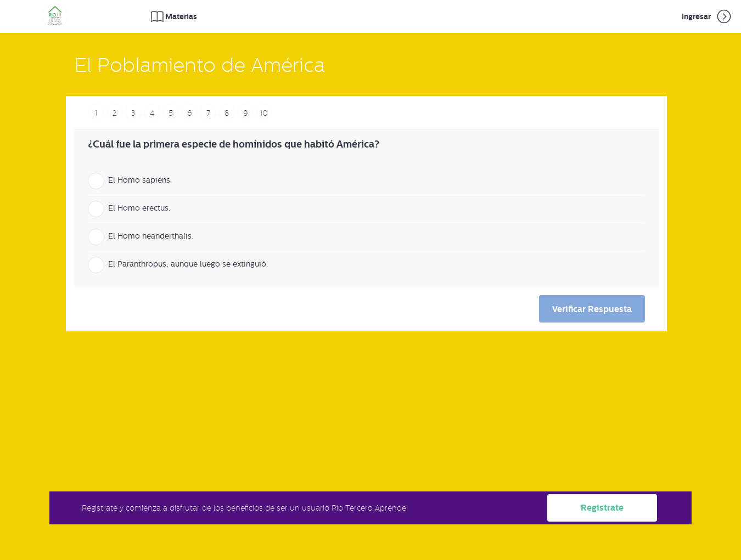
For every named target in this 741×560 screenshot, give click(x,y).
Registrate (602, 508)
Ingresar (707, 16)
